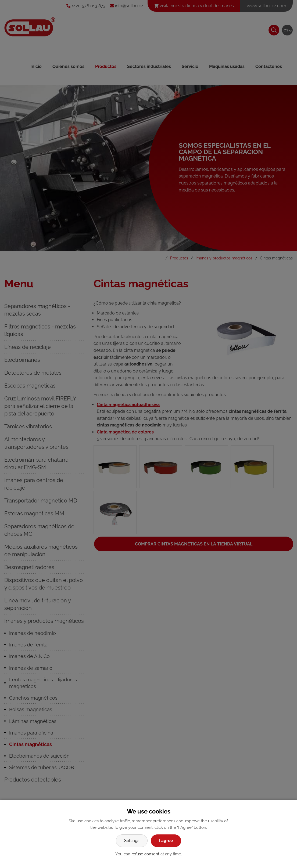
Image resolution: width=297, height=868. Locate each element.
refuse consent (145, 854)
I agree (166, 841)
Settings (132, 841)
